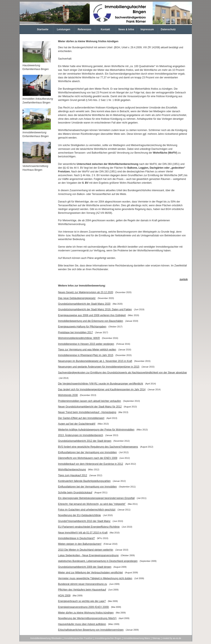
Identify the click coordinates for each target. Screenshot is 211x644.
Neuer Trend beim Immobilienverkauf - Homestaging (87, 412)
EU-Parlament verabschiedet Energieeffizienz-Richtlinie (89, 527)
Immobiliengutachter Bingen (108, 638)
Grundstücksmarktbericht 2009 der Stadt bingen (85, 567)
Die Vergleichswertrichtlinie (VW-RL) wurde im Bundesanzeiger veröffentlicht (101, 384)
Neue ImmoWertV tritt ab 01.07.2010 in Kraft (83, 533)
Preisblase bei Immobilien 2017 (76, 332)
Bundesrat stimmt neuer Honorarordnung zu (83, 584)
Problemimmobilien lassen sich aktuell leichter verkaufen (90, 401)
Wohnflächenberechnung (72, 470)
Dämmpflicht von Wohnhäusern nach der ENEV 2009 (88, 458)
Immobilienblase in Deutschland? (77, 538)
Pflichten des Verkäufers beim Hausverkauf (82, 590)
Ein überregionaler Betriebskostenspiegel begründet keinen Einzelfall (96, 498)
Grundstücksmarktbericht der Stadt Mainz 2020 (84, 304)
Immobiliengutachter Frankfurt (78, 638)
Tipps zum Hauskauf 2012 (73, 475)
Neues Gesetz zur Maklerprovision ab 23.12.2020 (86, 292)
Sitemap (156, 638)
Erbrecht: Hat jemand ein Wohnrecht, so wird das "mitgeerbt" (92, 504)
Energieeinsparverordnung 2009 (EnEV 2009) (84, 607)
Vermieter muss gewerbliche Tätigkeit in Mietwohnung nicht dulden (95, 578)
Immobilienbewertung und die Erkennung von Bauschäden (91, 321)
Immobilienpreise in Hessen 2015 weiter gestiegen (86, 344)
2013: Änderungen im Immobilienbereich (81, 435)
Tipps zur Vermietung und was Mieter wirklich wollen (87, 350)
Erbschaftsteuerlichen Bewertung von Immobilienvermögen (91, 630)
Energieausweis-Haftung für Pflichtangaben (82, 327)
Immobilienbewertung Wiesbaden (46, 638)
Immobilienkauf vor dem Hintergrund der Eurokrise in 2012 (91, 464)
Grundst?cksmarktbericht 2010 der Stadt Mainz (84, 521)
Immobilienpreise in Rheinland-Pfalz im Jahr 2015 (86, 355)
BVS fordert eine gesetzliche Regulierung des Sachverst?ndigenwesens (98, 447)
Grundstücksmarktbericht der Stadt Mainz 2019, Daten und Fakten (95, 309)
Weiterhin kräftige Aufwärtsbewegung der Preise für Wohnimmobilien (96, 430)
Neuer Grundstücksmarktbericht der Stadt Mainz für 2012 (90, 407)
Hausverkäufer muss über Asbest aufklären (82, 624)
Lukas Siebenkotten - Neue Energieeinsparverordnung (88, 555)
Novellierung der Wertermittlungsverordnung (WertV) (87, 618)
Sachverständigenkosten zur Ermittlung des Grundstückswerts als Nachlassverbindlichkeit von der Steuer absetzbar (123, 373)
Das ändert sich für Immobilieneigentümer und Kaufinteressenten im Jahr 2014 (102, 389)
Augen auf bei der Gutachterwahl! (77, 424)
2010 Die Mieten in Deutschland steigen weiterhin (86, 550)
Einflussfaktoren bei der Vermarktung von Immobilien (88, 452)
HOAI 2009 (64, 596)
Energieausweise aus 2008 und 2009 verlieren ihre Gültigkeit (92, 315)
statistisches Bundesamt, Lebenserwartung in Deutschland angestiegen (98, 561)
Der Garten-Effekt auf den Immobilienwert (81, 418)
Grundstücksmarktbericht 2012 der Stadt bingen (85, 441)
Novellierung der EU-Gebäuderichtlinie (80, 515)
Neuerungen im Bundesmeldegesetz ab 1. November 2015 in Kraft (95, 361)
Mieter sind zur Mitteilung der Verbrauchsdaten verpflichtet (91, 573)
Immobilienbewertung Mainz (137, 638)
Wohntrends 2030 (68, 395)
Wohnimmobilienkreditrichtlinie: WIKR (79, 338)
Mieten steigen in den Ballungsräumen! (80, 544)
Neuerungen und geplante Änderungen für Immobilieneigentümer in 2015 (99, 367)
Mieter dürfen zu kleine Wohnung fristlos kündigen (86, 613)
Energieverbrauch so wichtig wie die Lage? (82, 601)
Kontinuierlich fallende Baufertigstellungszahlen (84, 481)
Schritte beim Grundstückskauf (75, 493)
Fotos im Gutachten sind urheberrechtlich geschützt (87, 510)
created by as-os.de (172, 638)
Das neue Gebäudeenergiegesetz (77, 298)
